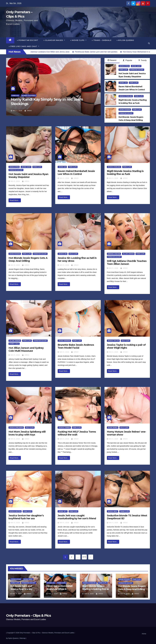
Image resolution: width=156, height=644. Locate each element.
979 (84, 557)
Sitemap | (23, 638)
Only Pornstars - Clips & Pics (28, 615)
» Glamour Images (54, 40)
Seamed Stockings (29, 96)
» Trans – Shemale (102, 40)
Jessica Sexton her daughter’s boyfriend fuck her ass (26, 517)
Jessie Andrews (64, 341)
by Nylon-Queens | (13, 638)
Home (144, 634)
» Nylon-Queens (125, 40)
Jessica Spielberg (16, 428)
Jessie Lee (123, 83)
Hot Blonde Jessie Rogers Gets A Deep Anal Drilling (28, 259)
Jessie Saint (136, 66)
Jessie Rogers (125, 110)
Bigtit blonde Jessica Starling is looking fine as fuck (125, 173)
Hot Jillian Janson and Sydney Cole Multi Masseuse (26, 349)
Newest (112, 60)
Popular (128, 60)
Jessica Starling (126, 96)
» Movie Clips (78, 40)
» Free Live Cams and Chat (24, 46)
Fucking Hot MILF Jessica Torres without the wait (77, 433)
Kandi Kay (15, 96)
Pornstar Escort (137, 70)
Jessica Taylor (113, 341)
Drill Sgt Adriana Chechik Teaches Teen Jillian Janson (127, 262)
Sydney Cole (14, 344)
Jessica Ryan (124, 66)
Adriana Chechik (114, 254)
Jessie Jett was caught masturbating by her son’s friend (77, 517)
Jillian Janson (128, 254)
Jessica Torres (64, 428)
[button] (149, 43)
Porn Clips (123, 70)
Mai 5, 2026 (18, 111)
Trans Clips (124, 511)
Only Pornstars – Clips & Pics (30, 633)
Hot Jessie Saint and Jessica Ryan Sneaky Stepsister (28, 176)
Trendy (143, 60)
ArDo (28, 111)
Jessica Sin (63, 254)
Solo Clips (73, 254)
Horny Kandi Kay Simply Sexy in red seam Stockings (47, 102)
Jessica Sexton (15, 511)
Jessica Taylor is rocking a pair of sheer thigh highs (126, 346)
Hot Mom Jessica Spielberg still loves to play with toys (27, 433)
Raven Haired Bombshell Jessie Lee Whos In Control (76, 173)
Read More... (15, 200)
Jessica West (113, 511)
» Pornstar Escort (28, 40)
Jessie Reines (113, 428)
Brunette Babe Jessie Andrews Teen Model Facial (76, 346)
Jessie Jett (63, 511)
